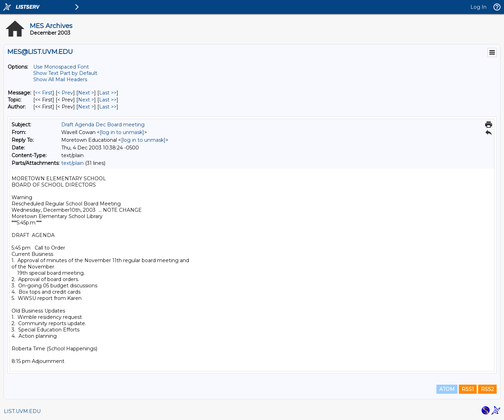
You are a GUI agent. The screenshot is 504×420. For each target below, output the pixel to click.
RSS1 (468, 389)
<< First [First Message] (44, 93)
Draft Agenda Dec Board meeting (103, 125)
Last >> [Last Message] (108, 93)
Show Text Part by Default (65, 73)
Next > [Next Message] (86, 93)
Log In (478, 7)
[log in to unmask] (122, 132)
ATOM (447, 389)
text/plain (72, 163)
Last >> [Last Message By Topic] (108, 100)
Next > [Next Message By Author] (86, 107)
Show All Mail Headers (60, 79)
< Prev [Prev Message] (65, 93)
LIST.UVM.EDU (22, 411)
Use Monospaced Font (61, 67)
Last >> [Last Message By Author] (108, 107)
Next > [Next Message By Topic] (86, 100)
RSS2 (487, 389)
